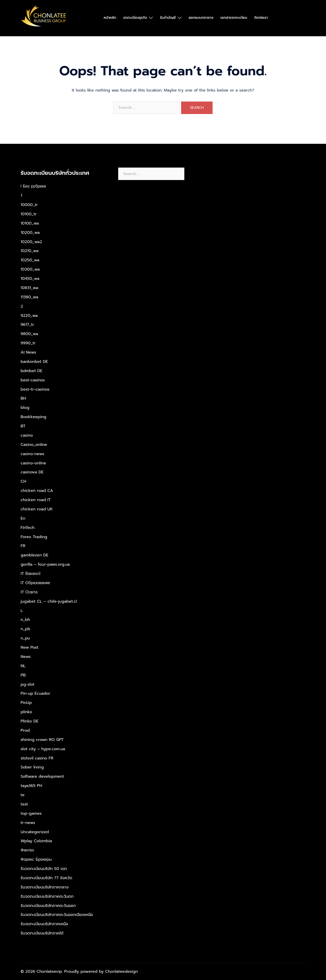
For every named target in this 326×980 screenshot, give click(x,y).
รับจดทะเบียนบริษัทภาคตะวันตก (47, 896)
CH (24, 481)
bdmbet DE (32, 371)
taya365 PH (31, 786)
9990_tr (28, 343)
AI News (28, 352)
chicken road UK (37, 509)
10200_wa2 (31, 242)
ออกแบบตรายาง (201, 18)
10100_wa (30, 223)
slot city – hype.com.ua (43, 749)
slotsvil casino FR (37, 758)
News (26, 657)
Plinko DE (30, 721)
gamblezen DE (35, 555)
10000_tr (29, 205)
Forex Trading (34, 537)
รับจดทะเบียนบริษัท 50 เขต (44, 869)
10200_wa (30, 233)
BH (23, 398)
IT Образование (35, 583)
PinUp (26, 703)
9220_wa (29, 316)
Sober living (32, 767)
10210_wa (30, 251)
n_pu (25, 638)
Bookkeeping (34, 417)
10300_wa (30, 269)
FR (23, 546)
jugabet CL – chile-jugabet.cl (49, 601)
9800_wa (29, 334)
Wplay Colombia (36, 841)
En (23, 518)
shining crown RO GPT (42, 740)
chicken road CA (37, 491)
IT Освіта (29, 592)
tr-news (28, 823)
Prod (25, 730)
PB (23, 675)
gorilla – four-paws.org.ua (45, 564)
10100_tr (29, 214)
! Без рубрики (33, 186)
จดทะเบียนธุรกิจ (135, 18)
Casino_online (34, 445)
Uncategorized (35, 832)
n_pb (26, 629)
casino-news (33, 454)
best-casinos (33, 380)
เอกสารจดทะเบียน (234, 18)
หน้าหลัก (110, 18)
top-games (31, 813)
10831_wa (29, 288)
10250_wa (30, 260)
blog (25, 408)
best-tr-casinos (35, 389)
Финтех (27, 850)
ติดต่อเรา (261, 18)
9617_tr (27, 325)
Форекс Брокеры (36, 859)
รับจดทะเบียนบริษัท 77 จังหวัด (47, 878)
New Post (30, 647)
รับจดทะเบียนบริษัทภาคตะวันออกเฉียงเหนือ (57, 915)
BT (23, 426)
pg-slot (28, 684)
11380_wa (29, 297)
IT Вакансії (31, 574)
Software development (42, 776)
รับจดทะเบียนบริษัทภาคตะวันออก (48, 906)
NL (23, 666)
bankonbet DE (34, 362)
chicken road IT (36, 500)
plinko (26, 712)
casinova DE (32, 472)
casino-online (33, 463)
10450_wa (30, 279)
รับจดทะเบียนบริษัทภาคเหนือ (44, 924)
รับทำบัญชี (168, 18)
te (23, 795)
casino (27, 435)
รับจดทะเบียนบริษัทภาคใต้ (42, 933)
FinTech (28, 528)
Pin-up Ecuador (36, 693)
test (24, 804)
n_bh (25, 620)
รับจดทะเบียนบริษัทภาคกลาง (45, 887)
